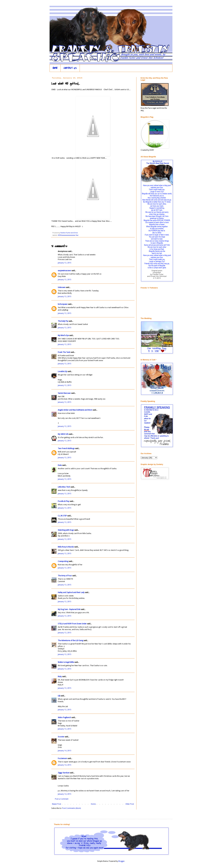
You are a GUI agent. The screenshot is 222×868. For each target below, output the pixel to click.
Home (93, 804)
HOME (55, 68)
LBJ (59, 696)
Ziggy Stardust (64, 773)
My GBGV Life (63, 434)
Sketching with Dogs (66, 530)
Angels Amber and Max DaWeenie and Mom (75, 410)
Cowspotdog (63, 561)
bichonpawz (63, 304)
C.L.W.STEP (62, 516)
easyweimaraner (64, 271)
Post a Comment (62, 799)
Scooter (61, 737)
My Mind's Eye (63, 335)
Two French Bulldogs (66, 448)
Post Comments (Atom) (71, 808)
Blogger (121, 861)
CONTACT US (70, 68)
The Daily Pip (63, 321)
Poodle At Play (64, 501)
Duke (60, 465)
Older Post (130, 804)
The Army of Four (65, 576)
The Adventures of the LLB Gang (70, 641)
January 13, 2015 (65, 263)
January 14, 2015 (65, 751)
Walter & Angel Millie (66, 662)
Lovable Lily (62, 371)
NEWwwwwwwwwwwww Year (68, 235)
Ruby (60, 677)
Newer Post (57, 804)
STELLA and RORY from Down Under (72, 624)
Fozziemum (62, 758)
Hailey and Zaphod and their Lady (71, 592)
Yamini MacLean (64, 393)
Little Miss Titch (64, 487)
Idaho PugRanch (64, 717)
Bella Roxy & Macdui (66, 547)
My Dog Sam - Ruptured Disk (69, 609)
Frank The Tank (64, 352)
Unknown (62, 287)
